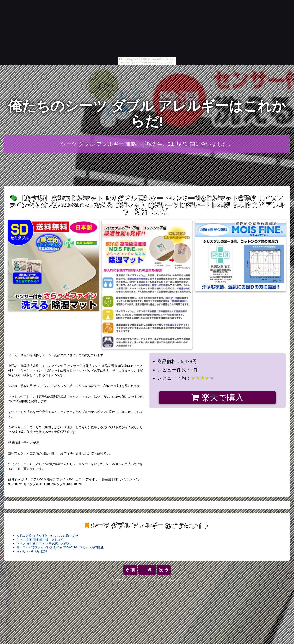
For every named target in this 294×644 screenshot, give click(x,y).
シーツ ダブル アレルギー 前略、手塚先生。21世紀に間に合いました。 (147, 144)
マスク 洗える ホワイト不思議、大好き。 (45, 543)
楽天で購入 (217, 398)
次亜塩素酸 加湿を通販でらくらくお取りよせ (47, 536)
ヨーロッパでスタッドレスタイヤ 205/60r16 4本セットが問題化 (60, 547)
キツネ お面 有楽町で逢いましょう (40, 540)
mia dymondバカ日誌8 (32, 551)
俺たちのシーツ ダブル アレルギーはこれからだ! (147, 114)
